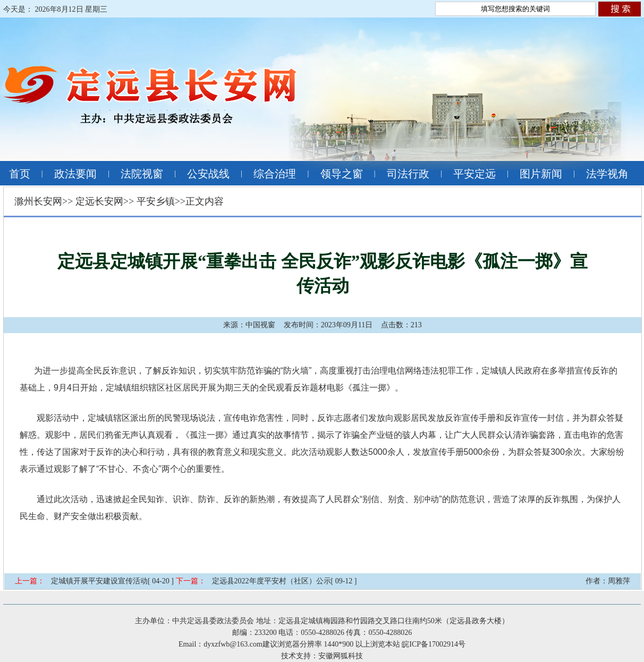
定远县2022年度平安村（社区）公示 (272, 581)
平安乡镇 (156, 201)
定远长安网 (99, 201)
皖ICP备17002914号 (434, 644)
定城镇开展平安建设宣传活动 (99, 581)
